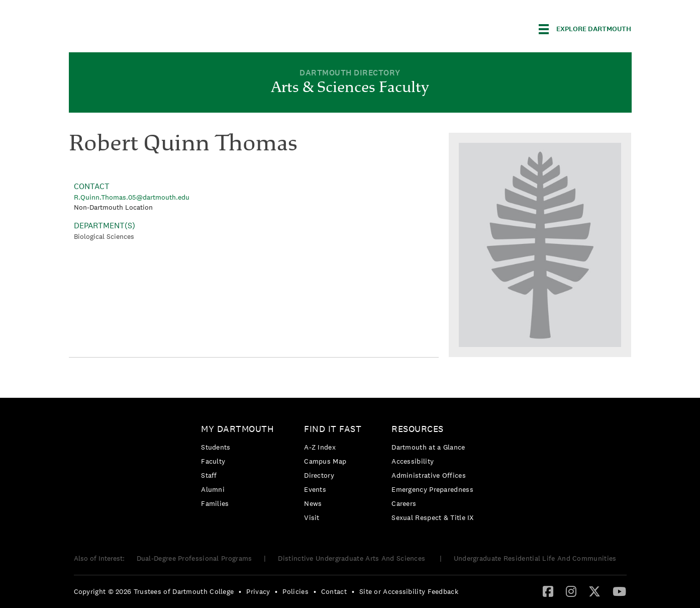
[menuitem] (240, 468)
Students (216, 447)
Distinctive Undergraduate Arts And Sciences (353, 558)
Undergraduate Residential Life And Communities (535, 558)
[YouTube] (619, 591)
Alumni (213, 489)
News (313, 503)
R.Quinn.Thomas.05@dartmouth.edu (132, 197)
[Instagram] (571, 591)
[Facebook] (548, 591)
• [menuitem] (240, 591)
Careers (404, 503)
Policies (295, 591)
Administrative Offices (429, 475)
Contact (334, 591)
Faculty (213, 461)
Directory (319, 475)
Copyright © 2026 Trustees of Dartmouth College (154, 591)
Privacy (258, 591)
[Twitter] (594, 591)
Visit (312, 517)
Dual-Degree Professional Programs (194, 558)
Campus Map (325, 461)
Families (215, 503)
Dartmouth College (148, 27)
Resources (418, 429)
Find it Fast (333, 429)
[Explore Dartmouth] (585, 29)
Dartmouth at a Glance (428, 447)
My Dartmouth (237, 429)
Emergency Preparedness (432, 489)
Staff (209, 475)
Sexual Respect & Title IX (433, 517)
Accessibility (413, 461)
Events (315, 489)
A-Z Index (320, 447)
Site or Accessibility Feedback (409, 591)
